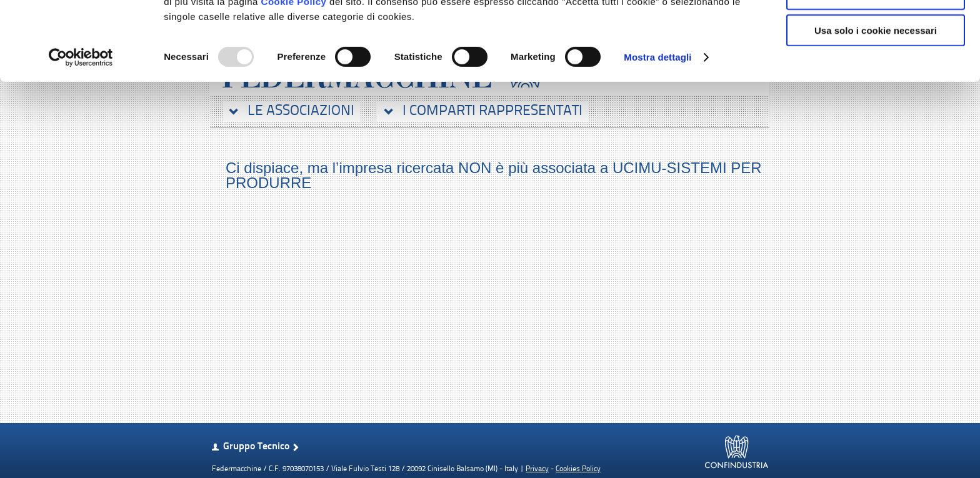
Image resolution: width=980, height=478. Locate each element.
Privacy (537, 469)
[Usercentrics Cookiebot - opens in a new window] (81, 131)
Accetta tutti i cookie (876, 31)
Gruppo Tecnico (256, 447)
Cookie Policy (294, 75)
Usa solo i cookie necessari (876, 104)
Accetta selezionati (875, 68)
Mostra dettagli (657, 131)
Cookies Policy (578, 469)
